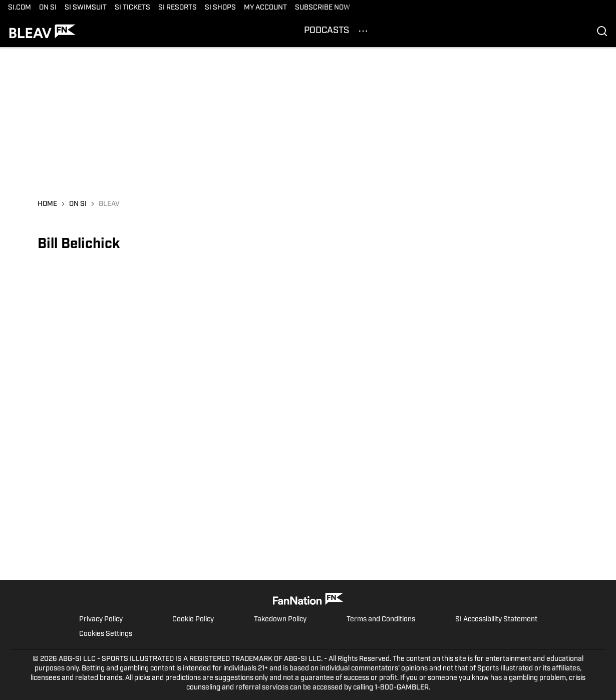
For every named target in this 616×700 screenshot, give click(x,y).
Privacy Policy (101, 620)
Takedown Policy (280, 620)
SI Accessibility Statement (496, 620)
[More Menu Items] (363, 31)
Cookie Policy (193, 620)
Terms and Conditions (381, 620)
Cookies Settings (106, 634)
